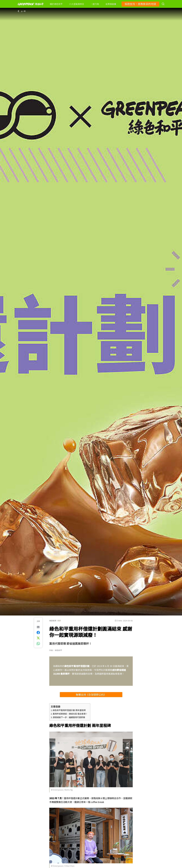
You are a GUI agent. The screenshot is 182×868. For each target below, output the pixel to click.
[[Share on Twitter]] (38, 638)
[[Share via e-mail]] (38, 627)
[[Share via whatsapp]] (38, 644)
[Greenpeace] (31, 7)
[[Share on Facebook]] (38, 633)
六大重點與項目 (77, 4)
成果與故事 (111, 4)
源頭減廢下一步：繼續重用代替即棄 (69, 717)
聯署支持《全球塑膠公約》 (91, 695)
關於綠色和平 (56, 4)
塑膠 (59, 621)
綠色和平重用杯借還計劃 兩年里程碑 (69, 710)
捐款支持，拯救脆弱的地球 (140, 4)
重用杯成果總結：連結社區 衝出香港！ (70, 714)
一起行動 (95, 4)
